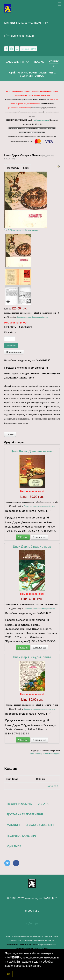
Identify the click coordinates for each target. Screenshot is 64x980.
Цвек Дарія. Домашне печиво (32, 451)
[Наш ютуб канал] (29, 49)
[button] (42, 966)
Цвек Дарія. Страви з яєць (32, 547)
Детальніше (39, 537)
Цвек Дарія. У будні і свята (32, 657)
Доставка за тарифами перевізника (32, 317)
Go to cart (52, 786)
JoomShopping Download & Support (45, 753)
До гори (32, 923)
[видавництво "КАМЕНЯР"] (8, 8)
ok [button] (9, 974)
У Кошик (23, 537)
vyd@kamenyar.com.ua (41, 120)
